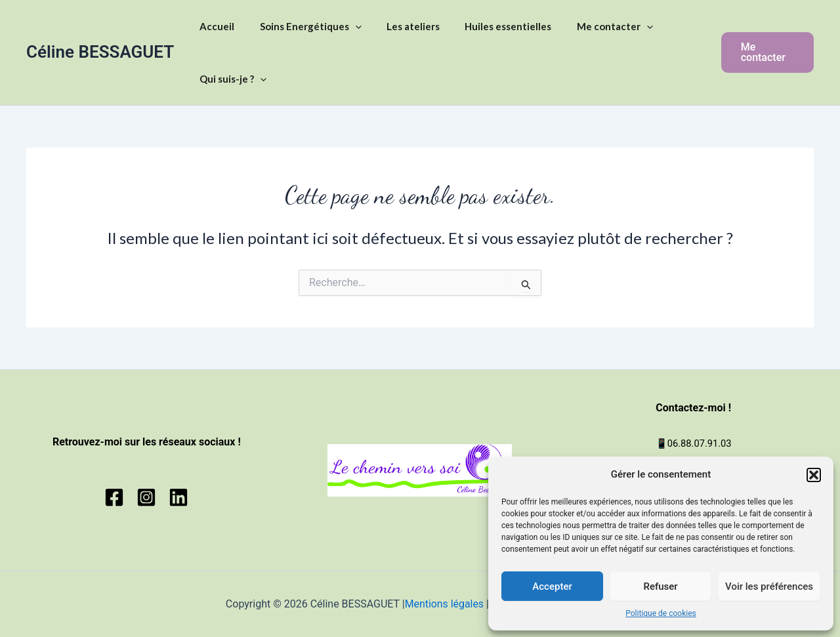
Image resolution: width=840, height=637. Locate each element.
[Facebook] (114, 497)
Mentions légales (443, 604)
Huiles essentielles (489, 26)
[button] (814, 475)
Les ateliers (399, 26)
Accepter (552, 586)
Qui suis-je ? (230, 79)
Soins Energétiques (302, 26)
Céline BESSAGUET (100, 52)
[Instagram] (146, 497)
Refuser (660, 586)
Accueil (214, 26)
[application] (347, 26)
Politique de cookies (661, 613)
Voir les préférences (769, 586)
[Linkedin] (178, 497)
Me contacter (590, 26)
